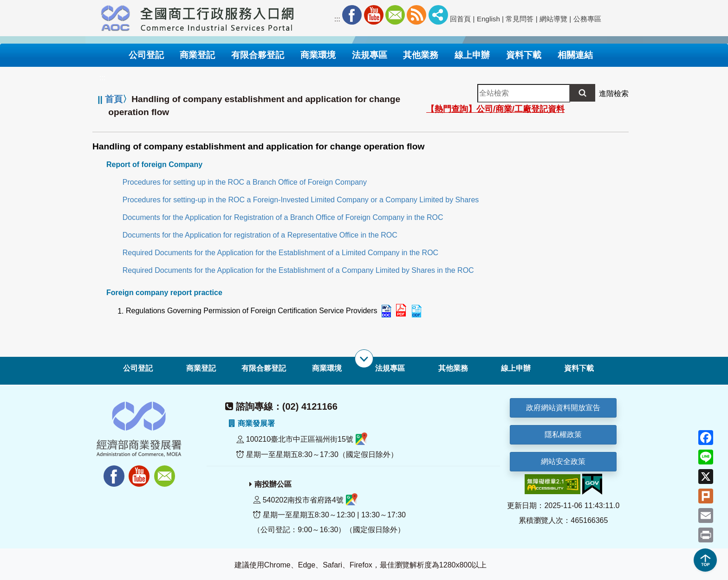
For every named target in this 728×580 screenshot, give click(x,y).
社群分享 (438, 15)
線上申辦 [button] (472, 55)
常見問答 (520, 19)
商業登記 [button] (197, 55)
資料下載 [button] (524, 55)
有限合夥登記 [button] (258, 55)
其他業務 (453, 368)
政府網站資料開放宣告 (563, 408)
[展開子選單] (364, 359)
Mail (395, 15)
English (488, 19)
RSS (416, 15)
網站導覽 (553, 19)
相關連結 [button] (575, 55)
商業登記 (201, 368)
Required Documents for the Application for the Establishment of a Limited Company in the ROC (280, 253)
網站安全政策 (563, 461)
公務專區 (587, 19)
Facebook (352, 15)
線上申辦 (516, 368)
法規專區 (390, 368)
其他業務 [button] (421, 55)
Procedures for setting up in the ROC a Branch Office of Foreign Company (245, 182)
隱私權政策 (563, 435)
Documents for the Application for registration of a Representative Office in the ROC (260, 235)
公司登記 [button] (146, 55)
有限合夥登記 (264, 368)
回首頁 (460, 19)
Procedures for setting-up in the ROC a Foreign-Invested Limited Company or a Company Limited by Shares (301, 200)
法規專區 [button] (370, 55)
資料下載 (579, 368)
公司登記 (138, 368)
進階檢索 (614, 93)
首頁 (114, 99)
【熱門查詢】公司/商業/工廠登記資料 (495, 109)
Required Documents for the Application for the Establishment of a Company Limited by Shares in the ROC (298, 270)
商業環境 (327, 368)
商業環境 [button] (318, 55)
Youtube (374, 15)
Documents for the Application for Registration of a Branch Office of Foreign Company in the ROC (283, 217)
